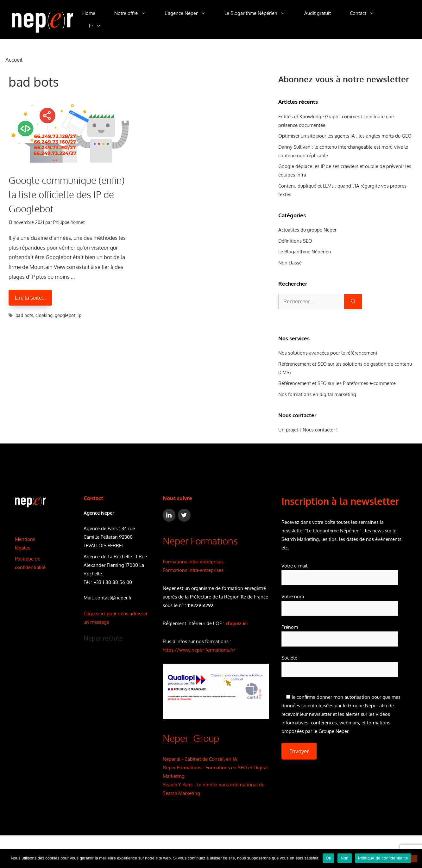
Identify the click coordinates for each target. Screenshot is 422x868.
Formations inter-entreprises (193, 562)
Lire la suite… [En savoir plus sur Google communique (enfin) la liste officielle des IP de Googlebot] (30, 298)
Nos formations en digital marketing (317, 394)
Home (89, 13)
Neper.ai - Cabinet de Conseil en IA (200, 759)
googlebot (65, 315)
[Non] (414, 859)
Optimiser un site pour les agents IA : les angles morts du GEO (345, 136)
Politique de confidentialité (383, 858)
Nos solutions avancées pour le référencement (328, 353)
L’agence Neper (190, 13)
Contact (367, 13)
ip (79, 315)
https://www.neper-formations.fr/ (199, 650)
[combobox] (311, 301)
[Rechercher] (353, 301)
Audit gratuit (318, 13)
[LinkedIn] (169, 515)
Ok (328, 858)
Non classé (290, 263)
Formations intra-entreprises (193, 570)
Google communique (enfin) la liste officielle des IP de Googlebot (67, 194)
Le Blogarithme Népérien (260, 13)
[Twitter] (184, 515)
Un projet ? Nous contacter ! (308, 430)
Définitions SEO (295, 241)
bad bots (24, 315)
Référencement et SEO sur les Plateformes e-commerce (337, 383)
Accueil (14, 60)
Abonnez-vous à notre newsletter (344, 79)
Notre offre (135, 13)
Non (345, 858)
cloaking (44, 315)
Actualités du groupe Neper (307, 230)
